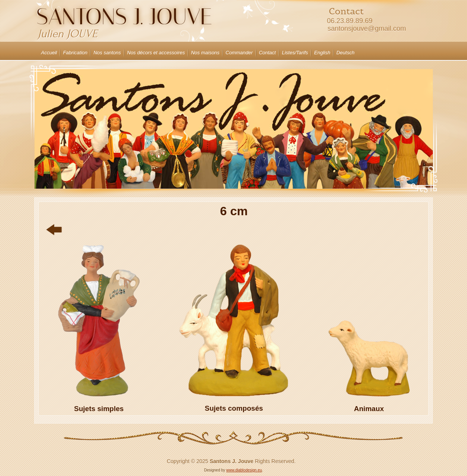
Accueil (49, 53)
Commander (239, 53)
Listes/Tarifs (295, 53)
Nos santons (107, 53)
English (322, 53)
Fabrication (75, 53)
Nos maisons (205, 53)
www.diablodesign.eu (244, 470)
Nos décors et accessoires (156, 53)
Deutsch (346, 53)
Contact (267, 53)
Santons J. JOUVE (124, 17)
